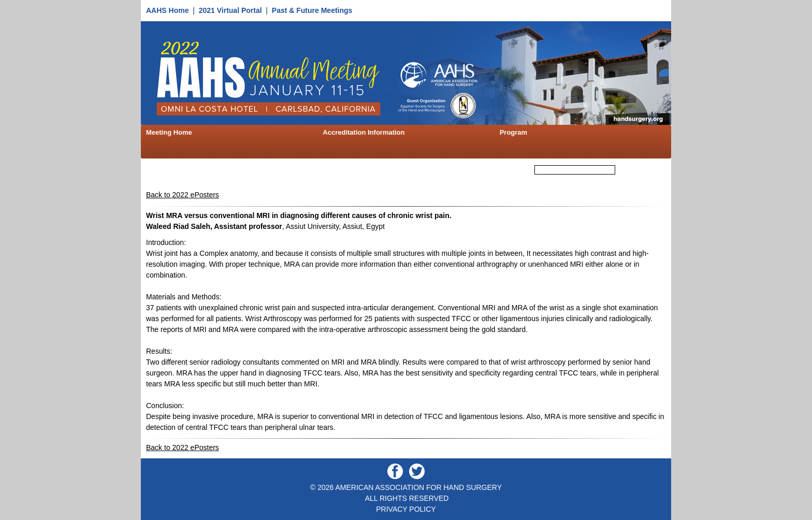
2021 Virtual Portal (230, 10)
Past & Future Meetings (312, 10)
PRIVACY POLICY (406, 509)
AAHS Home (167, 10)
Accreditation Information (364, 132)
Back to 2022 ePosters (183, 195)
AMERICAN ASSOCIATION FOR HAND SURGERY (418, 487)
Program (513, 132)
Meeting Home (169, 132)
